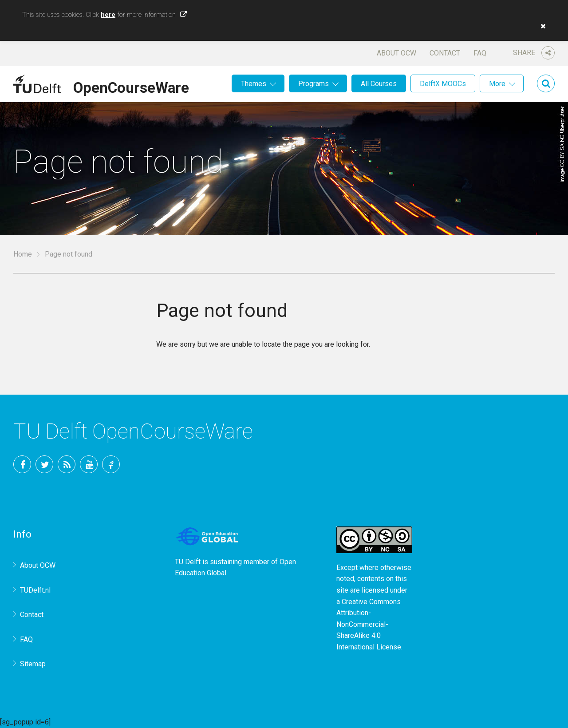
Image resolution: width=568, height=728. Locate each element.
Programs (314, 84)
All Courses (379, 84)
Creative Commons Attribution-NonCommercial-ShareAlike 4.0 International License (369, 624)
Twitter (44, 464)
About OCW (396, 53)
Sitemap (33, 664)
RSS (67, 464)
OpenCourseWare (131, 86)
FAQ (480, 53)
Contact (445, 53)
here (108, 15)
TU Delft (111, 464)
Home (23, 254)
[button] (541, 26)
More (497, 84)
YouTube (89, 464)
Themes (254, 84)
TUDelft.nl (35, 590)
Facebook (22, 464)
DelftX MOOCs (443, 84)
